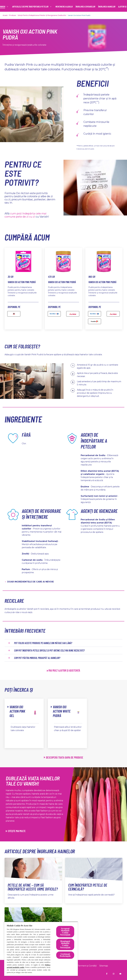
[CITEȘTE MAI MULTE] (16, 831)
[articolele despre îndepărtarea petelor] (59, 7)
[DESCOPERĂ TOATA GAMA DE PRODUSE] (64, 757)
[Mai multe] (108, 7)
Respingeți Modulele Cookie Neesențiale (65, 944)
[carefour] (54, 314)
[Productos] (26, 7)
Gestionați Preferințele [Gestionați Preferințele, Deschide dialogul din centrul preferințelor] (65, 955)
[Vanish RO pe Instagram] (114, 974)
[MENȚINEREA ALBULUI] (92, 7)
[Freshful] (95, 321)
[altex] (113, 314)
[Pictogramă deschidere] (120, 7)
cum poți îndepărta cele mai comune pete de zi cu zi (25, 215)
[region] (41, 949)
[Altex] (73, 314)
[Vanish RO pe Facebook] (107, 974)
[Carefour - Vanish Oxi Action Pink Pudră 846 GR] (95, 314)
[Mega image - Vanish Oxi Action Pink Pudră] (14, 314)
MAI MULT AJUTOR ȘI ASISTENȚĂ (64, 670)
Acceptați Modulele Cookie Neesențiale (65, 932)
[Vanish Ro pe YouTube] (120, 974)
